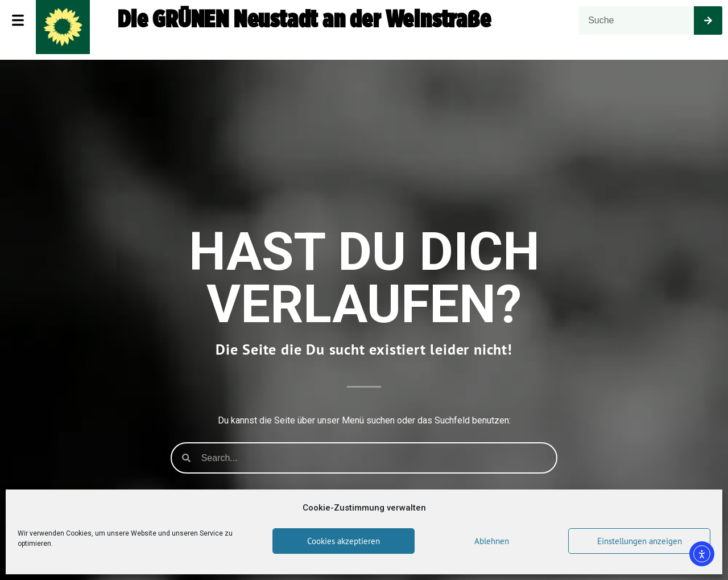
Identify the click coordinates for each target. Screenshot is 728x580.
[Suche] (708, 20)
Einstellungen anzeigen (640, 541)
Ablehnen (492, 541)
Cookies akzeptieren (344, 541)
